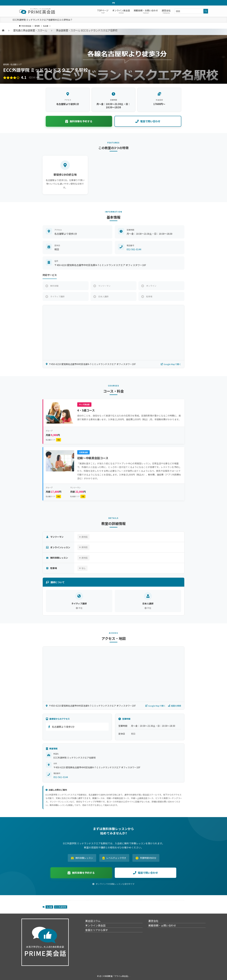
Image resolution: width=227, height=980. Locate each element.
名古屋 (49, 907)
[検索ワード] (191, 11)
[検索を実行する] (206, 11)
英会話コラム (96, 922)
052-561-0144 (134, 249)
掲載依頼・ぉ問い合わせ (165, 930)
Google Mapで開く (171, 364)
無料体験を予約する (79, 121)
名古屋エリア (53, 440)
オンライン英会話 (98, 930)
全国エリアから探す (100, 937)
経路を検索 (175, 706)
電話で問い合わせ (148, 121)
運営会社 (156, 922)
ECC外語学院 (61, 907)
